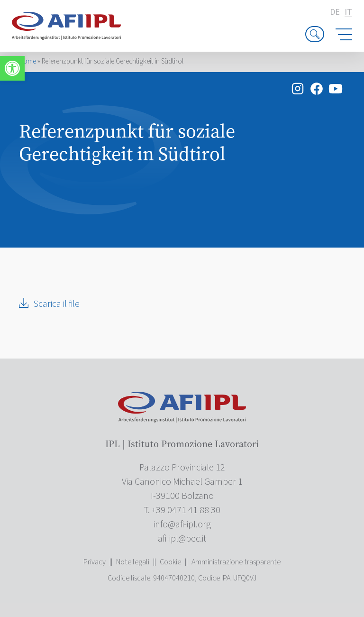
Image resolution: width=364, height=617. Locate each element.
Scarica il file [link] (56, 304)
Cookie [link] (170, 562)
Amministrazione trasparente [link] (236, 562)
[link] (12, 68)
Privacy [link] (95, 562)
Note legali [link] (133, 562)
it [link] (348, 13)
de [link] (335, 12)
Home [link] (27, 61)
